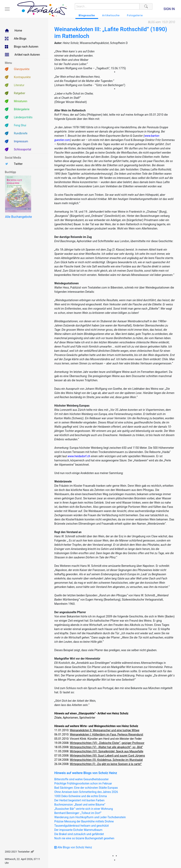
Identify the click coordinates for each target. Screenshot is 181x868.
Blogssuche (87, 15)
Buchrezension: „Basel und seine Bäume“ (80, 805)
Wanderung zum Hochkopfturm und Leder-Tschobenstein (90, 817)
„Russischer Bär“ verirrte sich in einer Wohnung (84, 809)
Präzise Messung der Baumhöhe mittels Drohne (84, 821)
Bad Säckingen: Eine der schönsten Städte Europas (86, 788)
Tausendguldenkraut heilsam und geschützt (82, 826)
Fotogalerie (135, 15)
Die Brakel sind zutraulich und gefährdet (79, 834)
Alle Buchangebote (18, 217)
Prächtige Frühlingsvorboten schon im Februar (83, 783)
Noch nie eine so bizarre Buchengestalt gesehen (84, 838)
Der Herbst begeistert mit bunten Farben (79, 800)
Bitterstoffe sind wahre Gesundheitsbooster (81, 779)
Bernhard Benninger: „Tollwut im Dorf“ (78, 813)
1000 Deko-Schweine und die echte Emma (81, 796)
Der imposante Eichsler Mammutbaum (78, 830)
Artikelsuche (111, 15)
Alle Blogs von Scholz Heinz (73, 847)
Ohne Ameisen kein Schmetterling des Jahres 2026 (86, 792)
